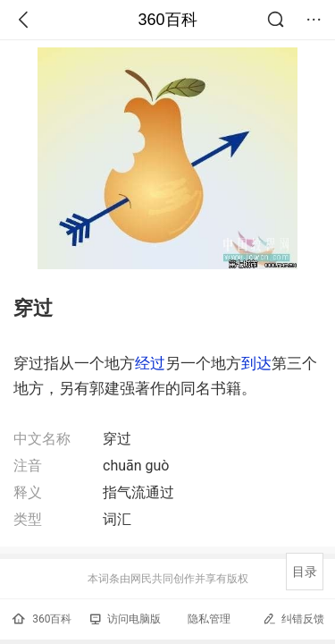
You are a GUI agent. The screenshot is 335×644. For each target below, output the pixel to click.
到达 (256, 363)
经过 (150, 363)
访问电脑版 (126, 619)
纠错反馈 (293, 619)
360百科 (167, 20)
